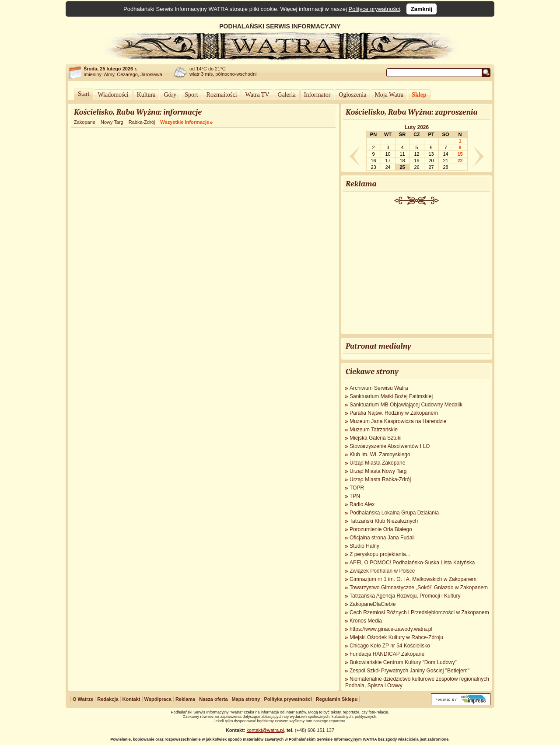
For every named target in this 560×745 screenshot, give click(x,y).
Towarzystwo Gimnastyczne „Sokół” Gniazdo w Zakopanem (419, 588)
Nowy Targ (112, 122)
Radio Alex (362, 504)
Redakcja (108, 699)
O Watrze (83, 699)
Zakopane (85, 122)
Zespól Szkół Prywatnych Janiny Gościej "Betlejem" (409, 671)
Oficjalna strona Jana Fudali (382, 538)
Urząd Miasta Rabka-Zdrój (380, 479)
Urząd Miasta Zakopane (377, 463)
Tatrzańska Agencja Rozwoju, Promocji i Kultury (405, 596)
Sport (191, 95)
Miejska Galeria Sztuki (376, 438)
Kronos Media (366, 621)
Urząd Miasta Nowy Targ (378, 471)
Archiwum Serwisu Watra (379, 388)
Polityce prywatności (374, 9)
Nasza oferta (213, 699)
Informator (317, 95)
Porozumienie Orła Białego (381, 529)
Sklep (419, 95)
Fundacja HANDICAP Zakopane (387, 654)
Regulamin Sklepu (337, 699)
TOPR (357, 488)
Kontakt (131, 699)
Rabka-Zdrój (142, 122)
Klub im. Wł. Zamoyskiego (380, 455)
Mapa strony (246, 699)
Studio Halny (364, 546)
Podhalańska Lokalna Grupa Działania (394, 513)
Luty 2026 (417, 127)
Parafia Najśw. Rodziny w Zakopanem (394, 413)
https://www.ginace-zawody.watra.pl (391, 629)
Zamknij (422, 9)
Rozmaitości (222, 95)
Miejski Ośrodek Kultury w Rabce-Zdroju (396, 637)
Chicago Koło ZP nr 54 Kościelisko (390, 646)
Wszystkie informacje (185, 122)
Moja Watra (389, 95)
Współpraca (158, 699)
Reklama (185, 699)
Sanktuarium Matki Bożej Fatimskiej (391, 396)
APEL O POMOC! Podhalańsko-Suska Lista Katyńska (412, 563)
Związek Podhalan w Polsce (382, 571)
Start (84, 94)
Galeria (287, 95)
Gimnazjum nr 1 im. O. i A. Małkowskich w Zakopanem (413, 579)
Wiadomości (113, 95)
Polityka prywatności (288, 699)
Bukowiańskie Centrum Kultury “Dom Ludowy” (403, 662)
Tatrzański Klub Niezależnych (384, 521)
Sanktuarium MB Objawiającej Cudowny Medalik (406, 405)
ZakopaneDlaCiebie (373, 604)
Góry (170, 95)
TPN (355, 496)
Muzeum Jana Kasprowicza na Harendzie (398, 421)
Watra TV (257, 95)
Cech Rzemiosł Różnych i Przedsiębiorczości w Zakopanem (419, 612)
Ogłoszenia (352, 95)
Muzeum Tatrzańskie (374, 430)
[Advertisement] (417, 270)
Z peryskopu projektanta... (380, 554)
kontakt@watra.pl (265, 730)
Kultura (146, 95)
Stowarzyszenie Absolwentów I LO (390, 446)
